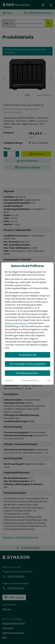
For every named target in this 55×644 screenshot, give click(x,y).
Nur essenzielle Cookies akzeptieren (28, 364)
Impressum (9, 381)
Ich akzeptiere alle (27, 355)
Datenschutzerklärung (16, 323)
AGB (49, 381)
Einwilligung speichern (27, 373)
